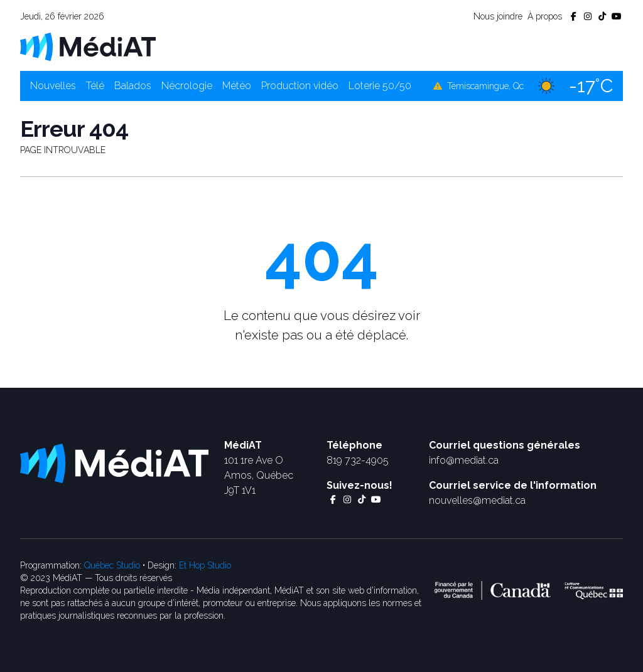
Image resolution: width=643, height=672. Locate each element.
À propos (545, 16)
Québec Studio (112, 565)
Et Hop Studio (205, 565)
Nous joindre (498, 16)
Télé (95, 86)
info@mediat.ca (464, 460)
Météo (237, 86)
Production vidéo (300, 86)
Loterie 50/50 (380, 86)
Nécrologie (187, 86)
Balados (133, 86)
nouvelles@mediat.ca (477, 500)
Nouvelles (53, 86)
